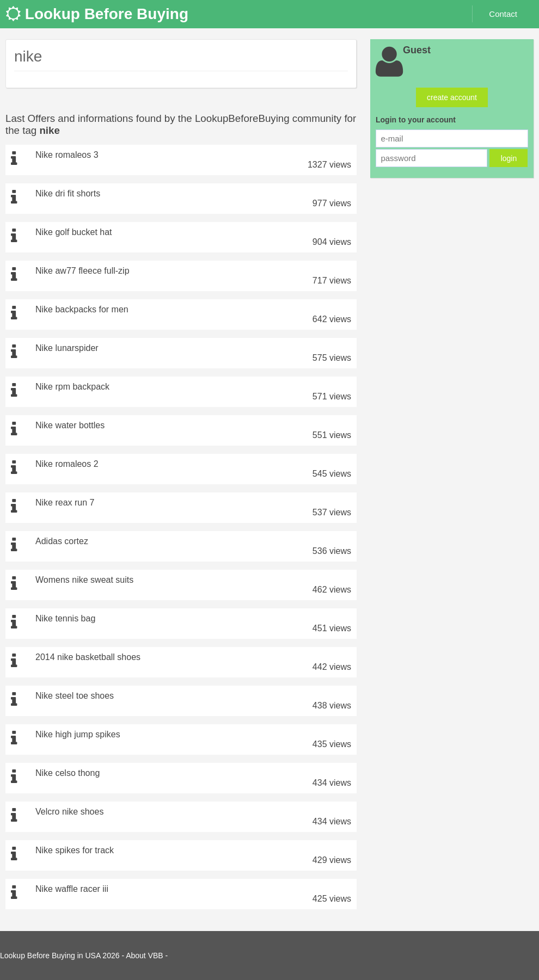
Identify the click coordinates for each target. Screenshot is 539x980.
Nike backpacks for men (82, 309)
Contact (503, 14)
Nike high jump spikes (78, 734)
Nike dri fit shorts (68, 193)
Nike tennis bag (65, 618)
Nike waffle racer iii (72, 889)
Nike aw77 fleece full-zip (82, 271)
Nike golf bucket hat (74, 232)
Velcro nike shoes (69, 812)
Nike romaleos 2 (67, 464)
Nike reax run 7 (65, 503)
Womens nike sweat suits (84, 580)
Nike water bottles (70, 425)
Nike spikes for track (75, 850)
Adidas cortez (62, 541)
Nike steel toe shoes (75, 696)
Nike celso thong (68, 773)
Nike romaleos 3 (67, 155)
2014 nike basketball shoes (88, 657)
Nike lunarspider (67, 348)
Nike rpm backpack (72, 387)
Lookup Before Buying (97, 14)
